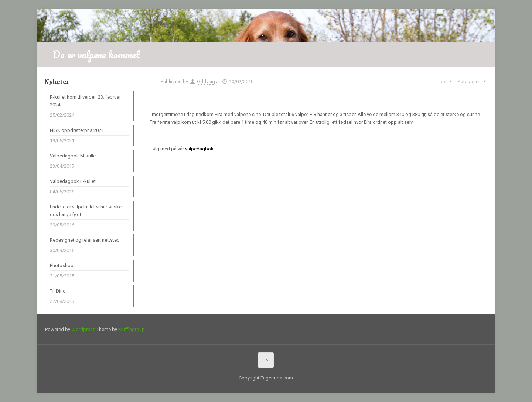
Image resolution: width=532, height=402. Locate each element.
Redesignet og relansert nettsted (85, 240)
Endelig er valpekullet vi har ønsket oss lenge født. (86, 211)
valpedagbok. (200, 149)
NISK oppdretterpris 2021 (77, 130)
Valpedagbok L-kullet (73, 181)
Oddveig (206, 81)
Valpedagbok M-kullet (74, 156)
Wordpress (83, 329)
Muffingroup (132, 329)
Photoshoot (62, 265)
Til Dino (58, 291)
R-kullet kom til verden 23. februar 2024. (85, 101)
